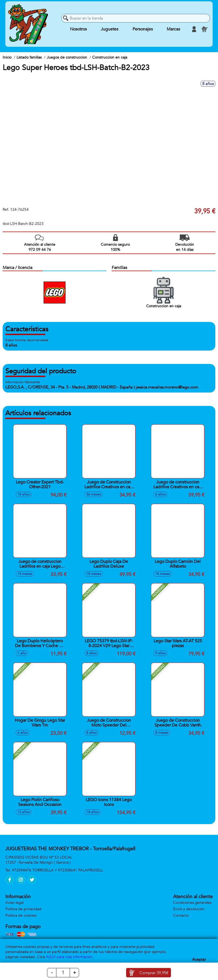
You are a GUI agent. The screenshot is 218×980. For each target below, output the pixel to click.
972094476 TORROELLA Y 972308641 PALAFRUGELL (58, 870)
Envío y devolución (189, 909)
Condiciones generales (192, 903)
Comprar (154, 973)
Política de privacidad (23, 909)
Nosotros (78, 29)
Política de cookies (21, 915)
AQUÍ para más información (69, 957)
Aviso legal (14, 903)
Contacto (181, 915)
